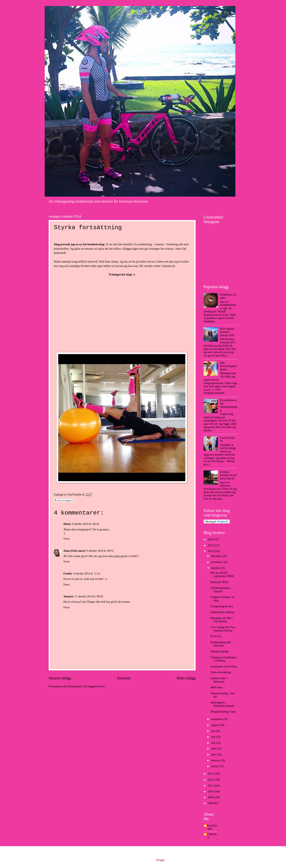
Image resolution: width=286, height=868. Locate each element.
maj (214, 743)
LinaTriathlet (212, 827)
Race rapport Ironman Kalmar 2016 (227, 332)
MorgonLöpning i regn (223, 712)
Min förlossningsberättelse (229, 366)
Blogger (160, 860)
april (214, 749)
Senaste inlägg (60, 678)
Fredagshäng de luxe (222, 606)
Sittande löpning (219, 651)
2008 (211, 803)
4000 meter (216, 687)
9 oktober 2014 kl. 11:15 (87, 574)
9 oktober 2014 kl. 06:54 (85, 524)
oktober (216, 568)
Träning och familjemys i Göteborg (223, 659)
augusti (215, 725)
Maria (67, 524)
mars (214, 755)
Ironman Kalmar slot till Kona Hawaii (228, 475)
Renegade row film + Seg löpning (222, 620)
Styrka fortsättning (221, 672)
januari (215, 766)
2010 (211, 791)
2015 (211, 545)
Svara (66, 539)
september (217, 719)
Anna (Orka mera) (74, 551)
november (217, 562)
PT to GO (216, 636)
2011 (211, 786)
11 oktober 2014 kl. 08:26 (89, 596)
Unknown (212, 836)
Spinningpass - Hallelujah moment (222, 704)
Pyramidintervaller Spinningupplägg (229, 405)
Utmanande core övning (224, 667)
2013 (211, 774)
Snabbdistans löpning (222, 612)
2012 (211, 780)
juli (213, 731)
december (217, 556)
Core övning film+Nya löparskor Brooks (223, 629)
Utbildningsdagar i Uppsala (221, 590)
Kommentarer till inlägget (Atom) (86, 686)
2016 (211, 539)
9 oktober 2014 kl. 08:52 (100, 551)
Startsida (124, 678)
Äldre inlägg (186, 678)
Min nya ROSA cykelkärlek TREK (222, 574)
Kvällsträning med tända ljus (220, 644)
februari (216, 760)
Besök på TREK (219, 582)
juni (214, 737)
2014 (211, 551)
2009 (211, 797)
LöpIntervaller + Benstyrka (219, 680)
